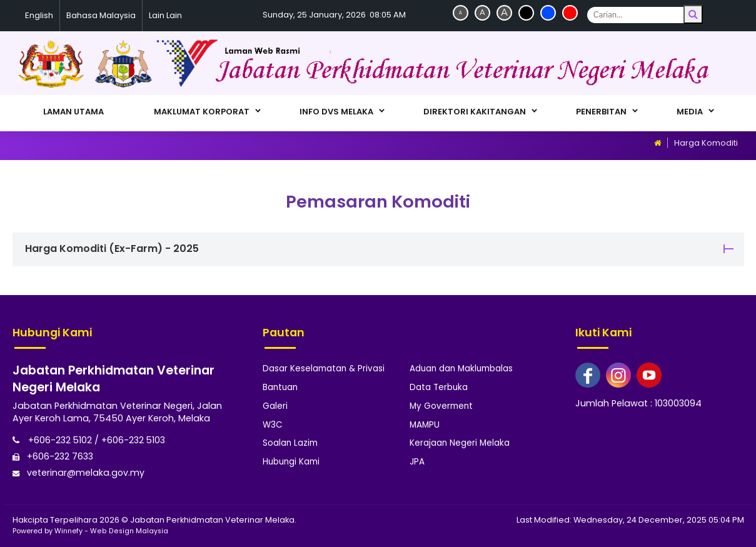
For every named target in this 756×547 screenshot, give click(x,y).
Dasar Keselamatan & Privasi (324, 369)
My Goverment (441, 405)
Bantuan (280, 387)
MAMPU (425, 423)
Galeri (275, 405)
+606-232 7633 (53, 456)
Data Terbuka (439, 387)
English (39, 15)
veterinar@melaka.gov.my (79, 471)
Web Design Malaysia (129, 530)
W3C (273, 423)
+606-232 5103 (134, 440)
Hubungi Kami (291, 459)
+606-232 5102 (53, 440)
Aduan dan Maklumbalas (461, 369)
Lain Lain (165, 15)
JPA (417, 459)
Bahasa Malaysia (101, 15)
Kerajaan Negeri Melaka (460, 441)
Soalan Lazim (290, 441)
